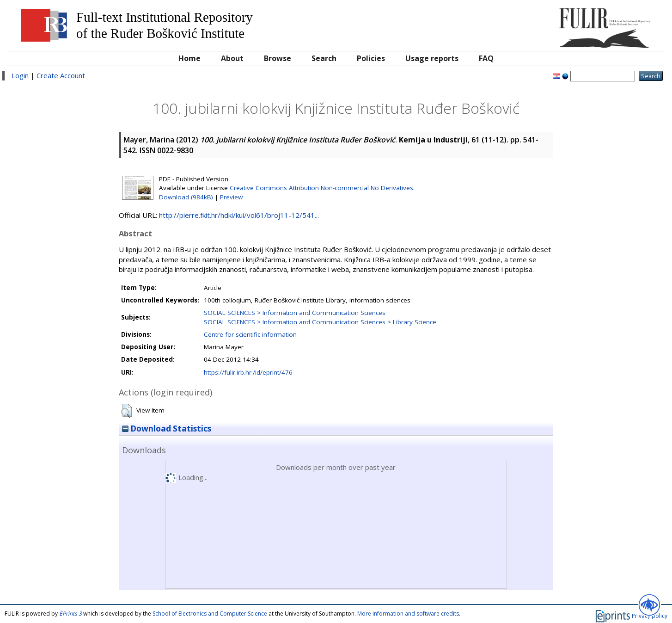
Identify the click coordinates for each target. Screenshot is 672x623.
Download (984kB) (186, 197)
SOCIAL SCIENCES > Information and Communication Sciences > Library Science (320, 322)
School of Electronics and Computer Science (210, 614)
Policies (371, 58)
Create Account (61, 75)
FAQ (486, 58)
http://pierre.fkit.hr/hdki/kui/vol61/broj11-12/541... (239, 215)
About (232, 58)
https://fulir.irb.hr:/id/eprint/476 (248, 372)
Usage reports (432, 58)
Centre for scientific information (250, 334)
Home (189, 58)
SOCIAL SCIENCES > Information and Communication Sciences (295, 313)
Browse (278, 58)
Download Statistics (167, 429)
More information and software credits (408, 614)
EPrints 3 (70, 614)
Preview (231, 197)
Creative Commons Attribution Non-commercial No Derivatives (321, 188)
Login (20, 75)
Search (324, 58)
